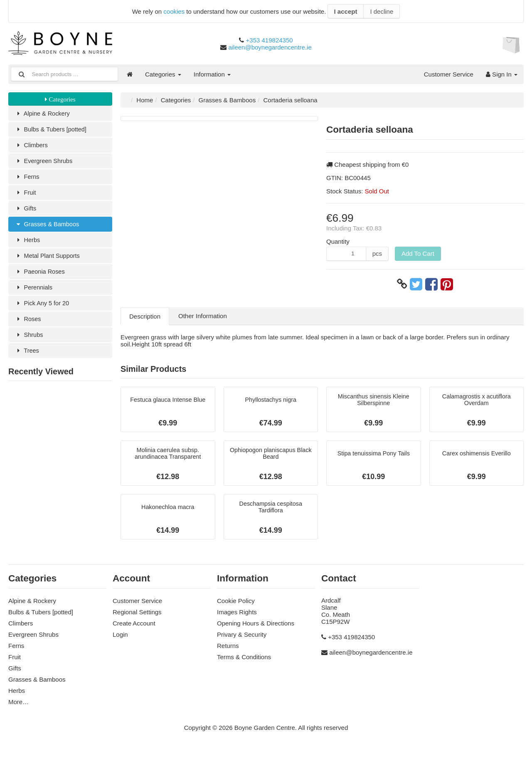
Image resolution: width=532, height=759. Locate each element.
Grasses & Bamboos (48, 227)
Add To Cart (418, 253)
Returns (228, 649)
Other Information (203, 316)
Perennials (34, 292)
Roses (28, 325)
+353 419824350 (270, 40)
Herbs (28, 244)
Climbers (32, 146)
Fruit (26, 195)
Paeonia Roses (41, 276)
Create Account (134, 626)
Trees (27, 357)
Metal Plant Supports (48, 260)
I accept (346, 11)
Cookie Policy (236, 604)
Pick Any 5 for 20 (43, 308)
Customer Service (449, 74)
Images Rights (237, 615)
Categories (163, 74)
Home (145, 100)
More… (18, 705)
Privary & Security (242, 637)
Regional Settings (137, 615)
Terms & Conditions (244, 660)
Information (212, 74)
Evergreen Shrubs (44, 162)
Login (120, 637)
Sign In (502, 74)
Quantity (338, 241)
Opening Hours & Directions (256, 626)
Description (145, 316)
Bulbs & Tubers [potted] (52, 130)
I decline (382, 11)
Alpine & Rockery (43, 114)
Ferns (27, 179)
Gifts (26, 211)
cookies (174, 11)
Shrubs (29, 341)
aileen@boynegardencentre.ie (270, 47)
